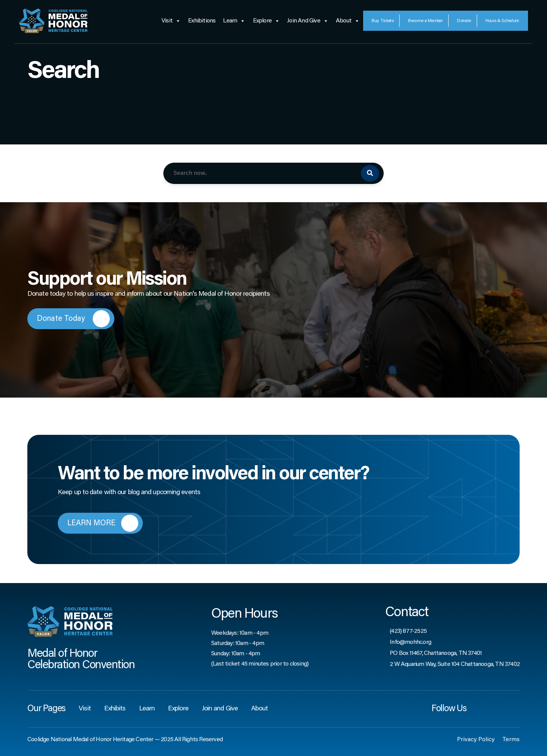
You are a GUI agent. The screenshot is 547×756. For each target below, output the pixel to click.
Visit (171, 21)
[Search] (370, 173)
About (348, 21)
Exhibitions (202, 21)
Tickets (383, 21)
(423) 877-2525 (408, 631)
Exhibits (115, 709)
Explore (266, 21)
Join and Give (308, 21)
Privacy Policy (476, 740)
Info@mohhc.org (410, 642)
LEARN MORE (103, 523)
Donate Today (73, 319)
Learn (234, 21)
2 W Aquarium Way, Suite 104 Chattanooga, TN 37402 (455, 664)
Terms (511, 740)
